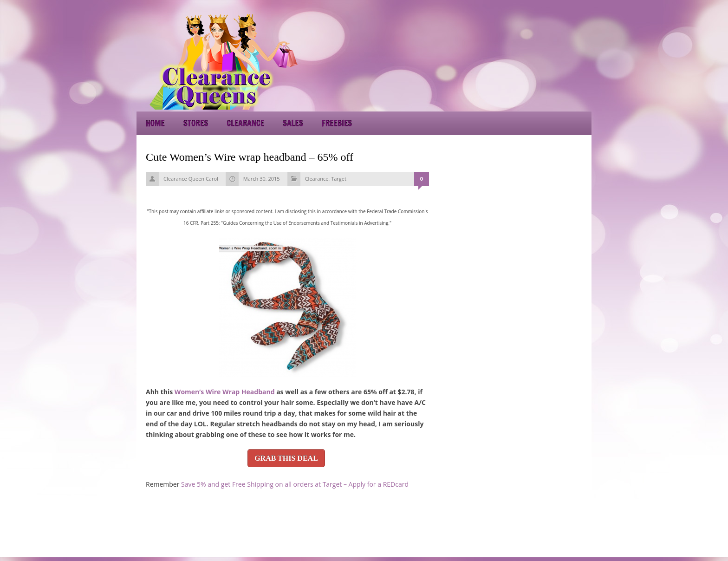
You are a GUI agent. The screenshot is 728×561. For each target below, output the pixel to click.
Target (339, 179)
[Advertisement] (508, 60)
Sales (293, 123)
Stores (196, 123)
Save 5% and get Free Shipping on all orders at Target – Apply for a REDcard (295, 484)
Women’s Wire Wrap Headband (225, 392)
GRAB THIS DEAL (286, 458)
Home (155, 123)
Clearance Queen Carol (191, 179)
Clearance (245, 123)
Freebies (337, 123)
